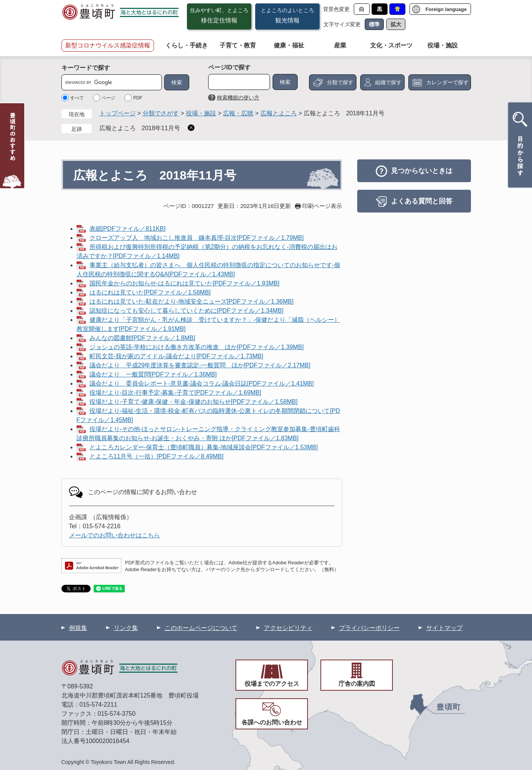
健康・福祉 (289, 45)
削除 (191, 128)
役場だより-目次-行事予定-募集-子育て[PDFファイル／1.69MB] (175, 393)
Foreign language (446, 9)
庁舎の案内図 (357, 684)
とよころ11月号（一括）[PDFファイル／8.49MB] (157, 456)
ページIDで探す (229, 67)
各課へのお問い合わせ (272, 722)
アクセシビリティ (288, 628)
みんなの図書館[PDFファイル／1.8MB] (142, 338)
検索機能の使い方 (238, 98)
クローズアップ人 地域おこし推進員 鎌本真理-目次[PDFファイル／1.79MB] (197, 238)
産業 (340, 45)
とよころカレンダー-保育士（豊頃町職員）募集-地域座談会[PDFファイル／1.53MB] (204, 447)
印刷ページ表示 (322, 206)
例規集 (78, 628)
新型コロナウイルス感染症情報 (108, 45)
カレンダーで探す (447, 82)
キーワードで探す (86, 68)
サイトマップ (444, 628)
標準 (374, 24)
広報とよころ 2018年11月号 (140, 128)
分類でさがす (161, 113)
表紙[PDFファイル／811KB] (128, 229)
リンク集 (126, 628)
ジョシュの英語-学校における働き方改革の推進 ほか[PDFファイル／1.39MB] (197, 347)
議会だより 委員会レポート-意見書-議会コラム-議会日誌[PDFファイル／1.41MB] (202, 383)
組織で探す (388, 82)
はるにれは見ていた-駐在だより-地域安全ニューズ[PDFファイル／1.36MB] (192, 302)
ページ (108, 98)
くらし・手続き (187, 45)
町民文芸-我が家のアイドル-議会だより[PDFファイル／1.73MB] (177, 356)
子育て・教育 (238, 45)
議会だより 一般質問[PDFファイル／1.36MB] (153, 374)
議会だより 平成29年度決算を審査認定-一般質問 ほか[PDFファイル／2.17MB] (200, 365)
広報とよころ (279, 113)
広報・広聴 (238, 113)
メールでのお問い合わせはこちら (115, 535)
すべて (77, 98)
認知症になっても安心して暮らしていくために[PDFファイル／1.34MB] (187, 311)
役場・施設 (443, 45)
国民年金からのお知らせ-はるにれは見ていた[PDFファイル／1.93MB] (184, 283)
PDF (138, 98)
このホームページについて (201, 628)
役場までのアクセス (272, 684)
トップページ (118, 113)
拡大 (396, 24)
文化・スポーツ (391, 45)
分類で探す (340, 82)
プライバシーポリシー (369, 628)
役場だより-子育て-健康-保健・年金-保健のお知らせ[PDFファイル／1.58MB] (194, 402)
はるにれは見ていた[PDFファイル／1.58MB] (150, 292)
